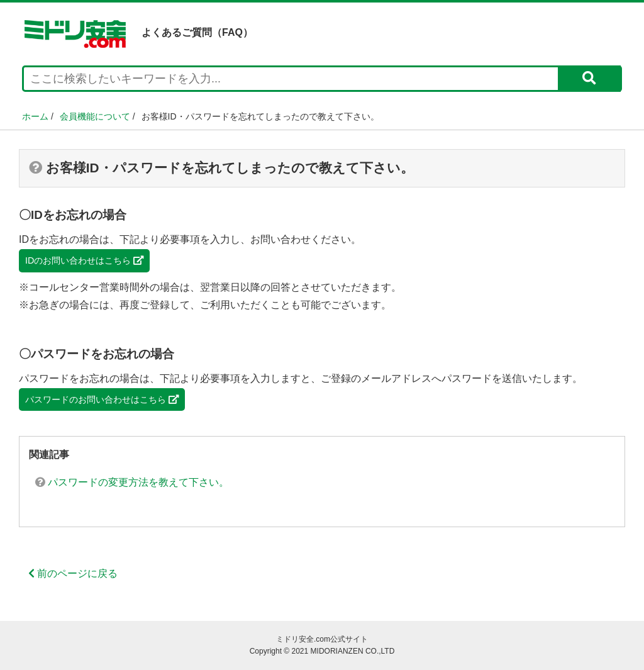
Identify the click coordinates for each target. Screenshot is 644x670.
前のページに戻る (73, 573)
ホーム (35, 116)
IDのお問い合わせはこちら (84, 260)
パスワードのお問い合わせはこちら (102, 399)
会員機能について (95, 116)
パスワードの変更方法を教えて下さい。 (132, 482)
